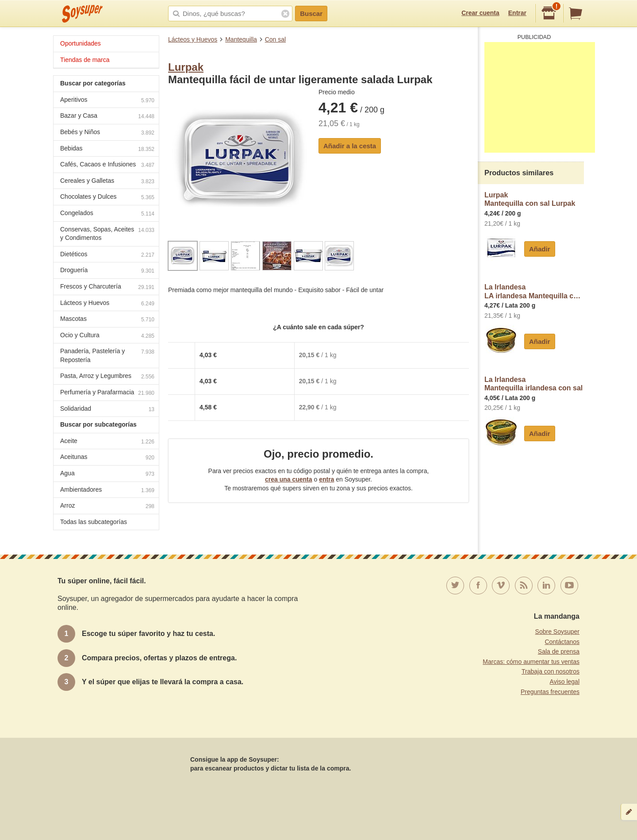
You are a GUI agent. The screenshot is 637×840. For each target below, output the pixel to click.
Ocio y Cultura (107, 336)
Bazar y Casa (107, 117)
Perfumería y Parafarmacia (107, 393)
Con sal (275, 39)
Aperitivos (107, 101)
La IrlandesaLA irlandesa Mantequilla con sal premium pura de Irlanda (534, 291)
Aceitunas (107, 458)
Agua (107, 474)
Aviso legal (565, 682)
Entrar (517, 13)
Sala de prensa (559, 651)
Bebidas (107, 149)
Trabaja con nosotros (551, 671)
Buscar (311, 13)
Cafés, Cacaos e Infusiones (107, 165)
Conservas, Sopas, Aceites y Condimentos (107, 234)
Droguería (107, 271)
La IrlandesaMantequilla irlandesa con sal (533, 384)
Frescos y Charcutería (107, 287)
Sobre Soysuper (557, 632)
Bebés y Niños (107, 133)
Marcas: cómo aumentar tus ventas (531, 662)
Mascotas (107, 320)
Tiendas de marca (85, 60)
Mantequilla (241, 39)
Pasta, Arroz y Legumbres (107, 377)
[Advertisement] (540, 97)
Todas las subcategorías (94, 522)
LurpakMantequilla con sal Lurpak (530, 199)
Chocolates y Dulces (107, 198)
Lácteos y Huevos (193, 39)
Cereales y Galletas (107, 182)
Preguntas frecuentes (550, 692)
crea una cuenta (289, 479)
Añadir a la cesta (350, 146)
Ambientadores (107, 491)
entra (326, 479)
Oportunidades (81, 43)
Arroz (107, 507)
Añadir (540, 249)
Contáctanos (562, 642)
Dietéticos (107, 255)
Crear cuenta (480, 13)
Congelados (107, 214)
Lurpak (186, 67)
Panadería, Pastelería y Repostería (107, 355)
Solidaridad (107, 410)
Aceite (107, 442)
